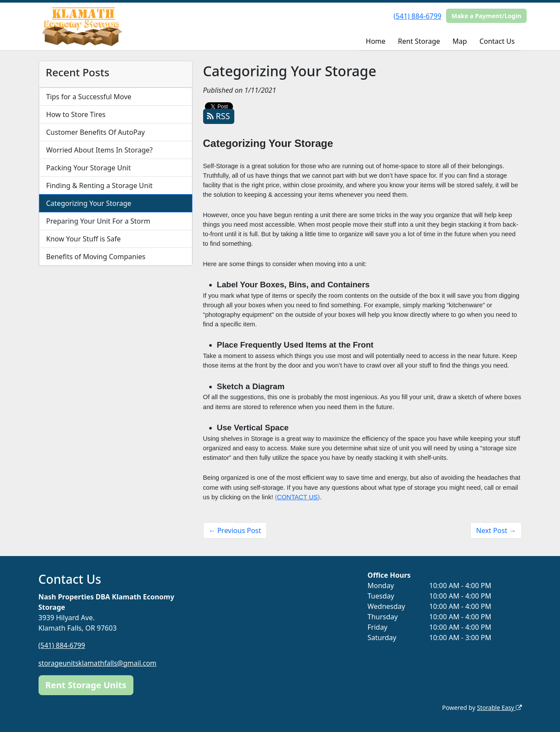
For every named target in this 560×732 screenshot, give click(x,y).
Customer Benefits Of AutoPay (96, 132)
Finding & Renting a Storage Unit (100, 185)
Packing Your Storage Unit (89, 168)
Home (376, 41)
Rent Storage (419, 41)
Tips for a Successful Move (89, 97)
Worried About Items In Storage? (100, 150)
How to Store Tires (76, 114)
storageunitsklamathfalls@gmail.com (99, 663)
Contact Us (497, 41)
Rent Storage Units (86, 685)
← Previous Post (235, 530)
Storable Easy (499, 707)
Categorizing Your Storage (89, 203)
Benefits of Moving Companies (96, 257)
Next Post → (496, 530)
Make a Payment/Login (486, 16)
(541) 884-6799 (418, 16)
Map (460, 41)
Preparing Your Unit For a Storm (98, 221)
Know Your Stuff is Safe (84, 239)
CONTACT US (298, 497)
